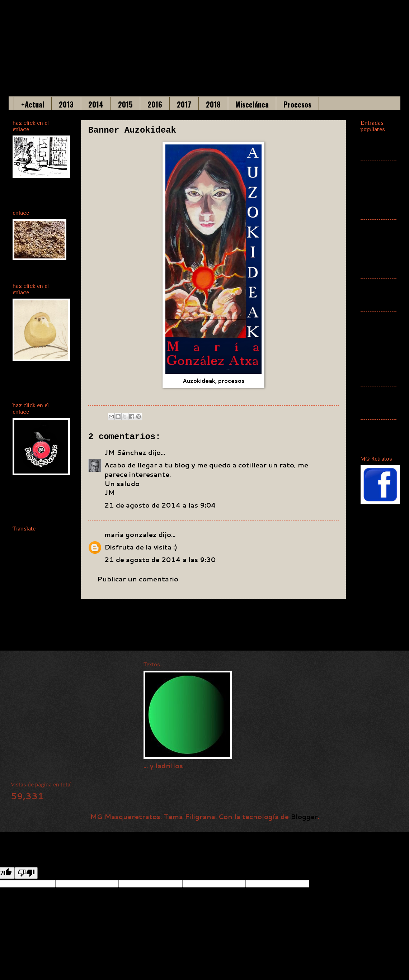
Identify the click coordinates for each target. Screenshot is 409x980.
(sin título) (372, 148)
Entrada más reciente (133, 615)
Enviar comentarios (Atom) (175, 635)
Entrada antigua (308, 615)
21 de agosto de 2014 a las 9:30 (160, 560)
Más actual (371, 232)
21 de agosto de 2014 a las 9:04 (160, 505)
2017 (184, 104)
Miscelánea (252, 104)
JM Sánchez (125, 452)
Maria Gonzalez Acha (168, 39)
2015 (125, 104)
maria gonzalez (131, 534)
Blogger (304, 817)
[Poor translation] (26, 873)
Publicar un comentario (138, 579)
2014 (96, 104)
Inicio (227, 615)
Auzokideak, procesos (214, 381)
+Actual (33, 104)
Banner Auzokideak (379, 262)
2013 (66, 104)
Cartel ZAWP (372, 432)
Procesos (297, 104)
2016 (155, 104)
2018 (213, 104)
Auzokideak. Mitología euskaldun (379, 332)
